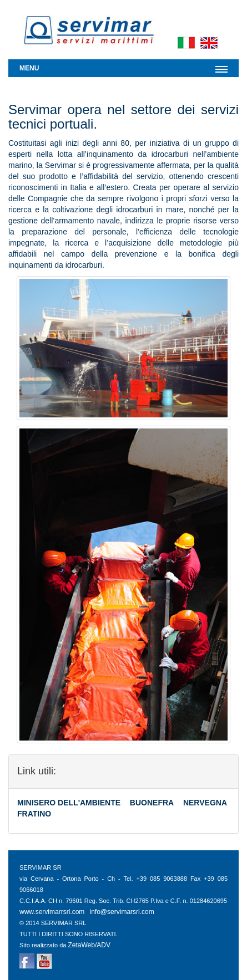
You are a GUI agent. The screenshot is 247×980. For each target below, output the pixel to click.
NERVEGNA (205, 803)
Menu (29, 68)
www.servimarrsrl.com (52, 912)
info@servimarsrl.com (122, 912)
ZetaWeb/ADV (89, 945)
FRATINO (34, 814)
